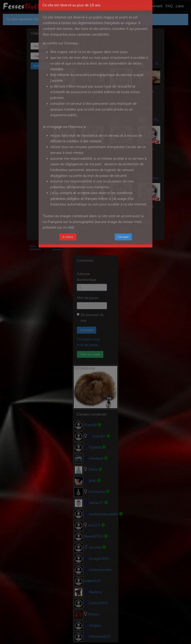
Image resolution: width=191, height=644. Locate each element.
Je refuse (68, 237)
